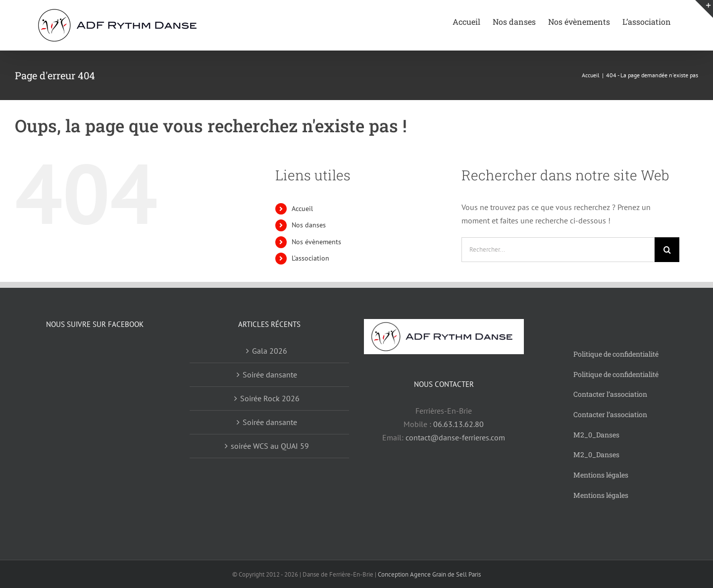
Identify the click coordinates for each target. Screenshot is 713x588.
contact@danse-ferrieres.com (455, 437)
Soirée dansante (270, 374)
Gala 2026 (270, 351)
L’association (310, 258)
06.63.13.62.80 (458, 424)
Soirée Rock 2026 (270, 398)
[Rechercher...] (558, 250)
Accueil (302, 209)
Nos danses (309, 225)
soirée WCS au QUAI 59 (270, 446)
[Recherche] (667, 250)
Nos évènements (316, 242)
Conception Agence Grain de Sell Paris (429, 574)
